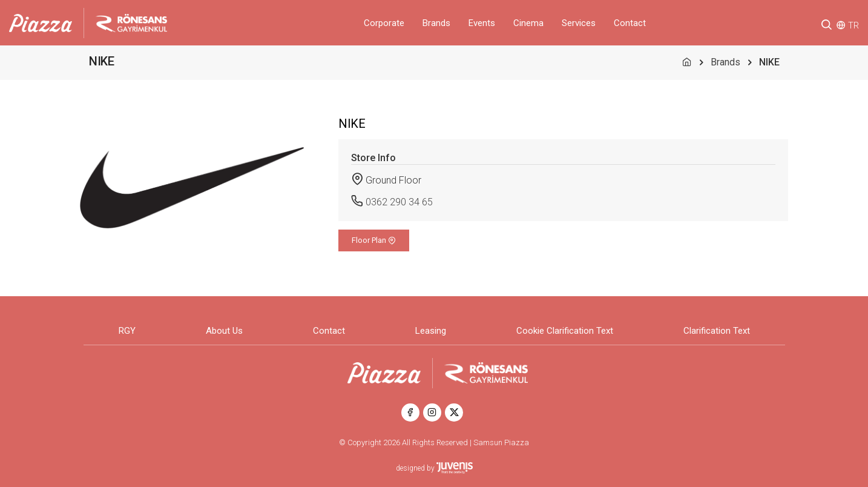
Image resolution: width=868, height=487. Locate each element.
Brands (436, 23)
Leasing (431, 331)
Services (579, 23)
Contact (630, 23)
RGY (127, 331)
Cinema (528, 23)
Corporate (384, 23)
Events (482, 23)
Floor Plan (374, 240)
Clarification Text (717, 331)
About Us (224, 331)
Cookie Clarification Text (565, 331)
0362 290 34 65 (399, 202)
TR (853, 25)
